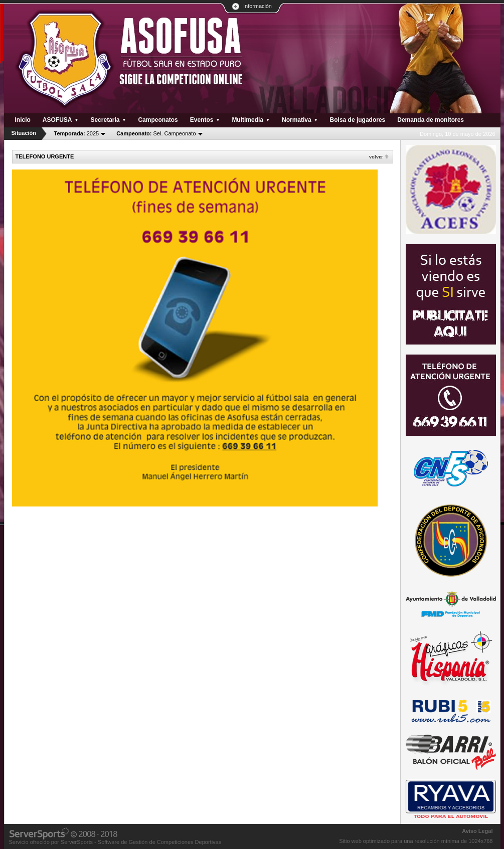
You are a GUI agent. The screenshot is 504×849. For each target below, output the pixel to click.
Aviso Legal (477, 831)
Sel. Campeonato (156, 133)
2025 (77, 133)
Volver (376, 156)
